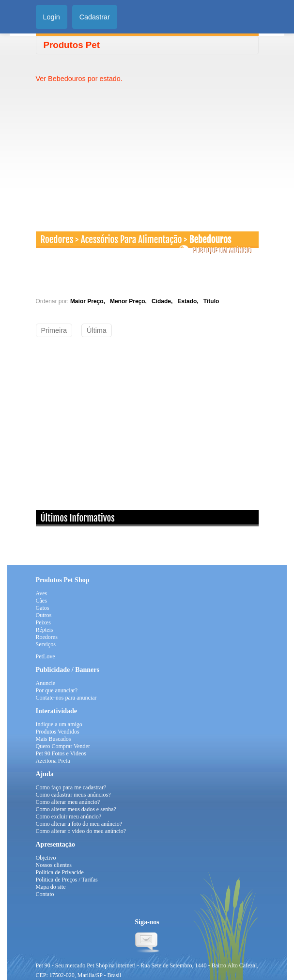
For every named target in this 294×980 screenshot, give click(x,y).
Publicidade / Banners (68, 670)
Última (97, 330)
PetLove (46, 656)
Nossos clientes (54, 865)
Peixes (43, 622)
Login (52, 17)
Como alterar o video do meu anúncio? (81, 831)
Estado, (189, 301)
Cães (41, 601)
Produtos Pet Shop (63, 580)
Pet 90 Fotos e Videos (61, 753)
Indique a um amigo (59, 724)
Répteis (45, 630)
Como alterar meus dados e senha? (76, 809)
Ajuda (45, 774)
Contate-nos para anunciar (66, 698)
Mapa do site (51, 887)
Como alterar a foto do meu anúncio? (79, 824)
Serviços (46, 644)
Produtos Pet (72, 45)
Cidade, (164, 301)
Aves (42, 593)
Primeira (54, 330)
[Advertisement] (117, 151)
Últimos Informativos (78, 518)
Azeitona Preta (53, 761)
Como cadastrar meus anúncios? (73, 795)
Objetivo (46, 858)
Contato (45, 894)
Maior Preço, (89, 301)
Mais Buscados (54, 739)
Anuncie (46, 683)
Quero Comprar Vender (63, 746)
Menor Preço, (130, 301)
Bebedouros (210, 240)
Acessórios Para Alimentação (132, 240)
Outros (44, 615)
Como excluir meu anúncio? (69, 817)
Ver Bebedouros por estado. (79, 79)
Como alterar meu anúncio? (68, 802)
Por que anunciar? (57, 690)
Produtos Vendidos (58, 732)
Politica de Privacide (60, 872)
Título (211, 301)
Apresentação (55, 844)
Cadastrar (95, 17)
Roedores (57, 240)
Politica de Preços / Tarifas (67, 880)
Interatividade (57, 711)
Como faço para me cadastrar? (71, 787)
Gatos (43, 608)
